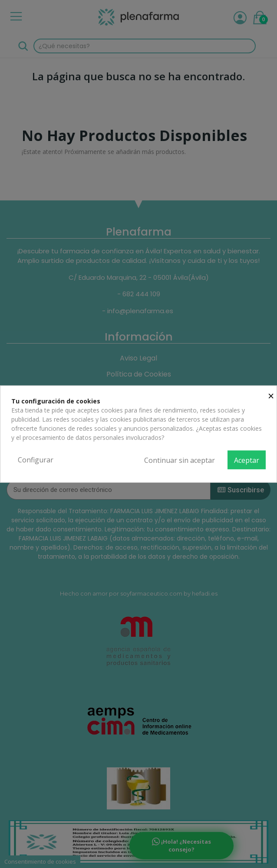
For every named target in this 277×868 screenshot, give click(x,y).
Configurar (36, 459)
